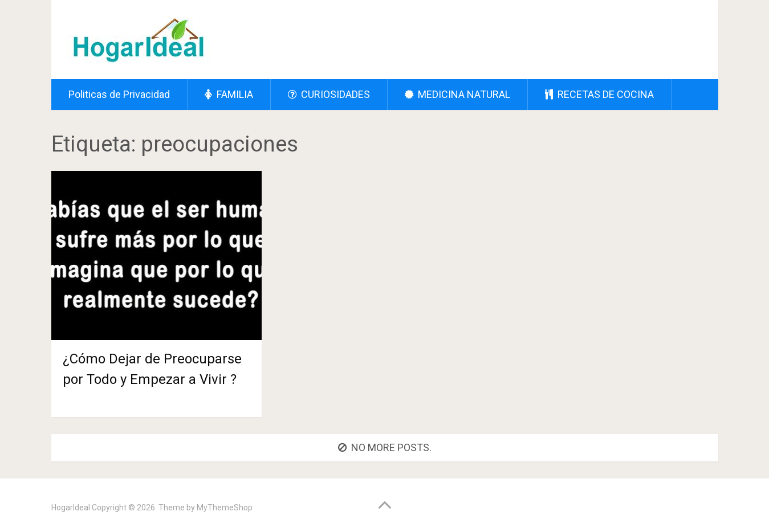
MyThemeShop (225, 508)
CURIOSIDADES (329, 94)
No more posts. (385, 447)
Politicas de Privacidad (119, 94)
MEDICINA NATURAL (457, 94)
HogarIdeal (71, 508)
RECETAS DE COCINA (599, 94)
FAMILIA (229, 94)
